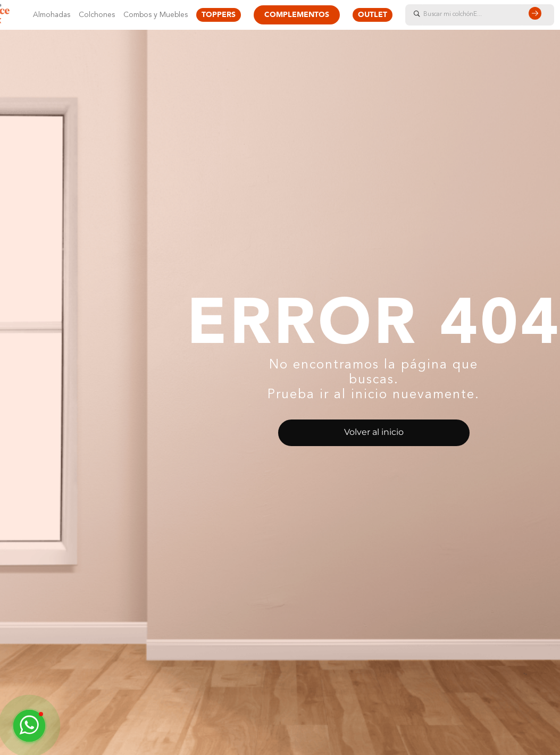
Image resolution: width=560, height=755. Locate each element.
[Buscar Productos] (537, 15)
